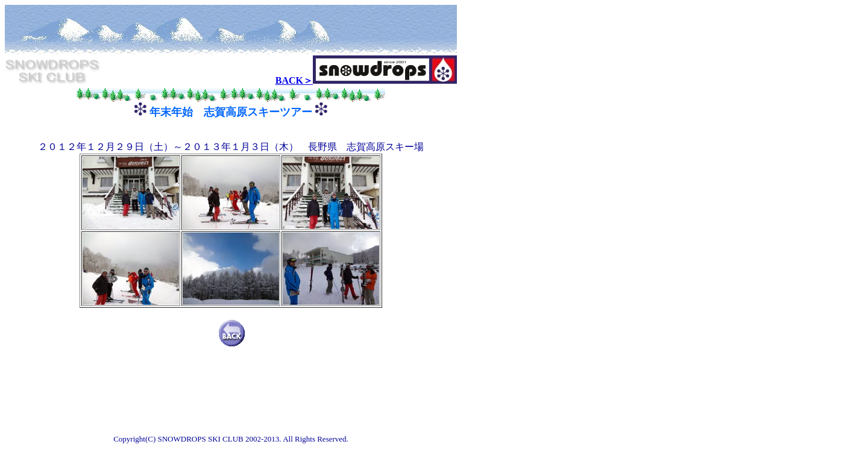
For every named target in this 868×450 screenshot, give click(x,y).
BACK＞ (294, 80)
